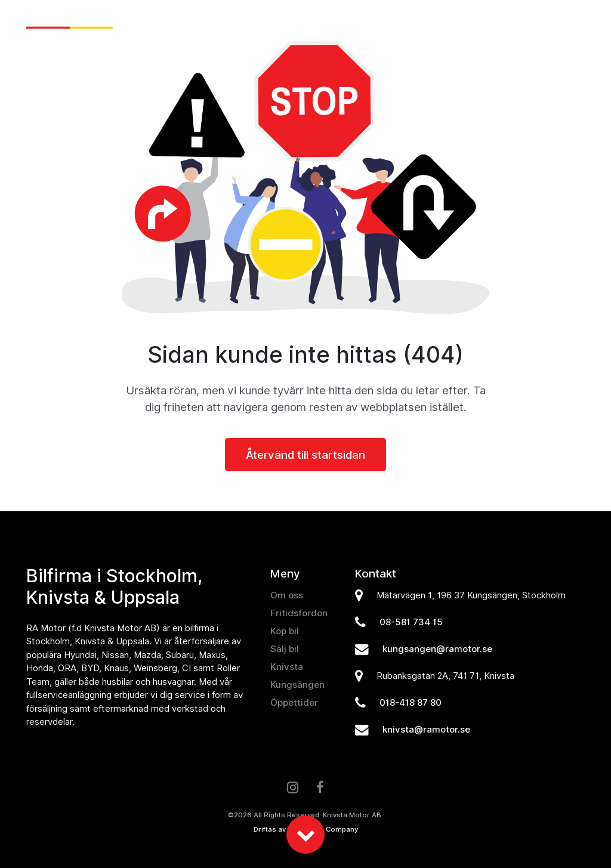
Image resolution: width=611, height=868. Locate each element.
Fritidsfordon (384, 20)
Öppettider (294, 703)
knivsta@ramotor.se (426, 730)
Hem (187, 20)
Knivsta (287, 667)
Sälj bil (324, 20)
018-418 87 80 (411, 703)
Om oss (507, 20)
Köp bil (278, 20)
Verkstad (454, 20)
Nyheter (229, 20)
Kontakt (558, 20)
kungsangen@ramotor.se (437, 649)
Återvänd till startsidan (305, 455)
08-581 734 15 (411, 622)
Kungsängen (297, 685)
